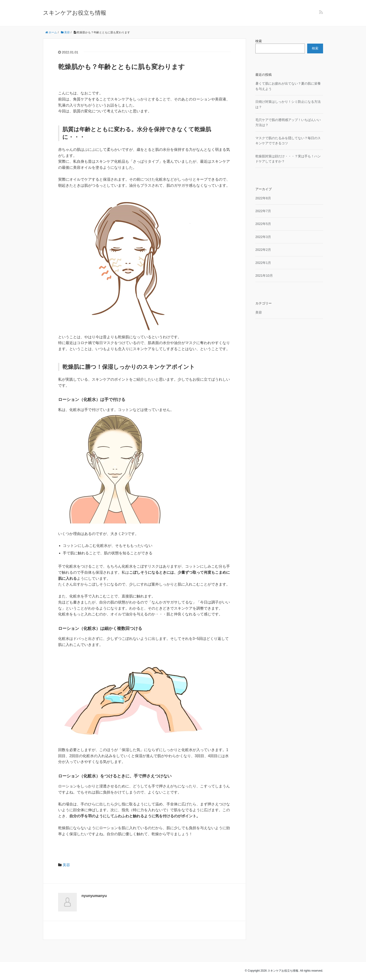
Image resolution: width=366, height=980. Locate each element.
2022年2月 (263, 250)
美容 (66, 865)
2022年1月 (263, 263)
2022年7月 (263, 211)
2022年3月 (263, 237)
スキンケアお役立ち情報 (75, 13)
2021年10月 (264, 276)
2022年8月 (263, 198)
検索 (259, 41)
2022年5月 (263, 224)
